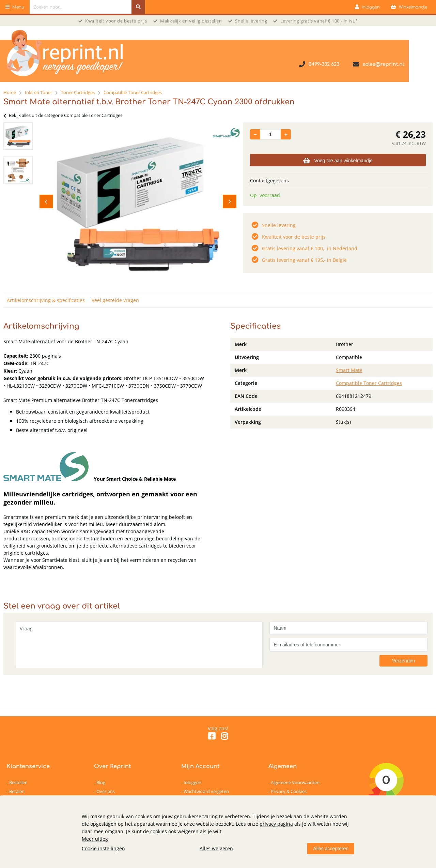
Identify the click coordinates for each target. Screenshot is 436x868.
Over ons (106, 791)
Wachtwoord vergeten (206, 791)
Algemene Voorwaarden (295, 782)
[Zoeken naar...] (138, 7)
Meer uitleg (95, 839)
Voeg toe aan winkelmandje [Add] (338, 161)
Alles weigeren (216, 848)
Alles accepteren (331, 849)
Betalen (17, 791)
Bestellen (18, 782)
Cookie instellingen (103, 848)
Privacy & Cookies (289, 791)
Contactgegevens (269, 181)
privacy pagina (276, 824)
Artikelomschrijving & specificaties (46, 300)
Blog (101, 782)
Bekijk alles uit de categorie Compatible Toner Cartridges (63, 115)
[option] (18, 136)
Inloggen (192, 782)
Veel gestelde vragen (115, 300)
